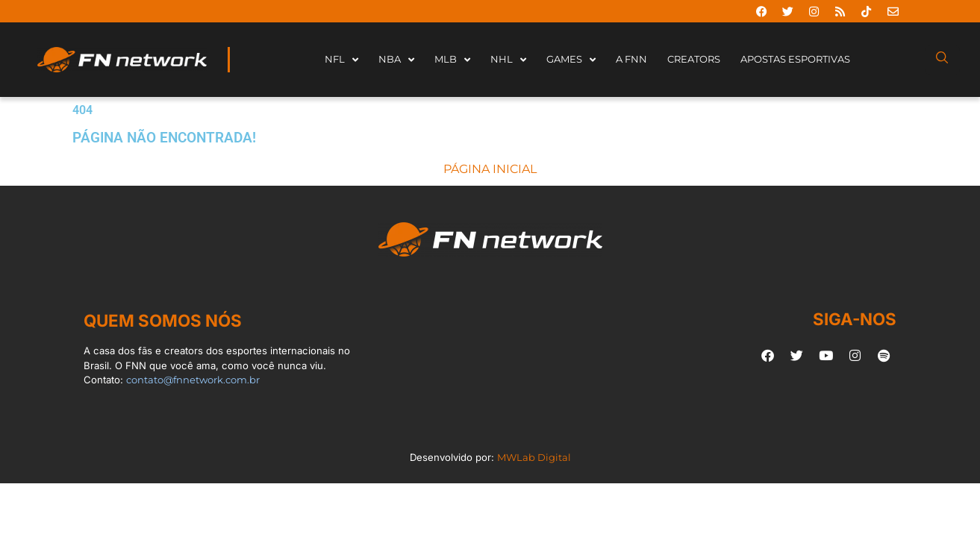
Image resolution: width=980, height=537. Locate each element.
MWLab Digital (534, 457)
